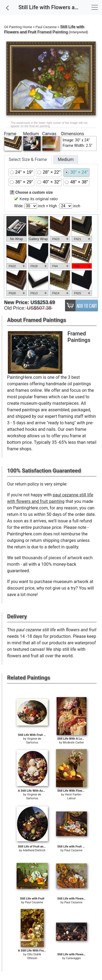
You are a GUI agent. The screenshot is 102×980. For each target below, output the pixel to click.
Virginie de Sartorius (34, 741)
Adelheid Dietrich (34, 850)
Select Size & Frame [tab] (28, 159)
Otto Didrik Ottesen (34, 956)
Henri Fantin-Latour (73, 796)
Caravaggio (73, 958)
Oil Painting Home (18, 27)
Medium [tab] (66, 159)
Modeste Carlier (73, 743)
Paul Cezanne (46, 27)
